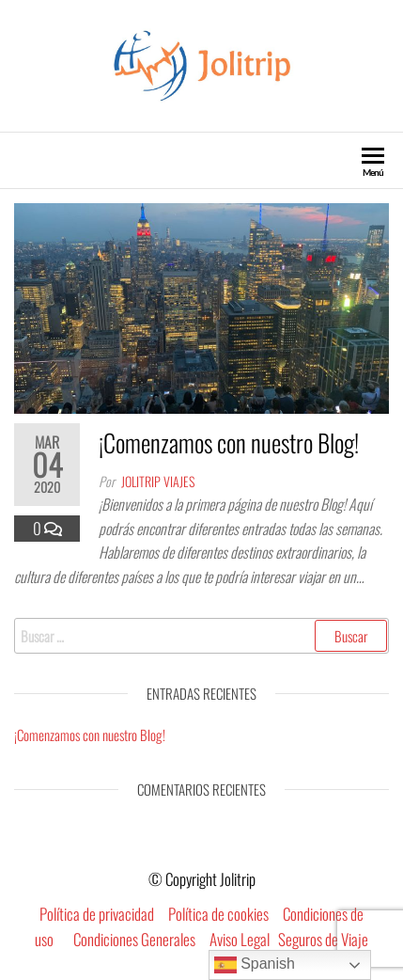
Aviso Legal (240, 939)
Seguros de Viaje (323, 939)
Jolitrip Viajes (158, 481)
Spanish (255, 965)
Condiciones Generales (134, 939)
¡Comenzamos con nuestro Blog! (229, 443)
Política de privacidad (97, 914)
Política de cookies (218, 914)
